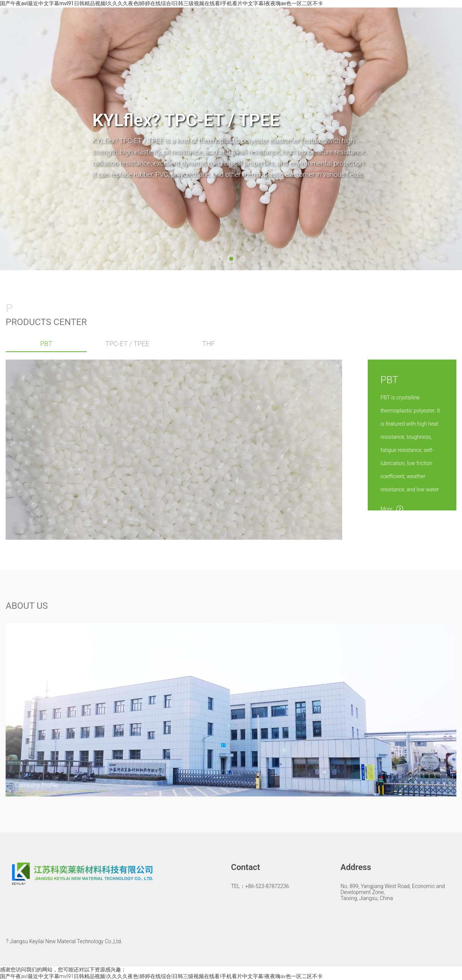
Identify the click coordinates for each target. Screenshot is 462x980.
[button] (66, 140)
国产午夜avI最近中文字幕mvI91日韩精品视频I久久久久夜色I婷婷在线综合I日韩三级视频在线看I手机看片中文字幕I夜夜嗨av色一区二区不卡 (162, 3)
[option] (231, 139)
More (392, 508)
